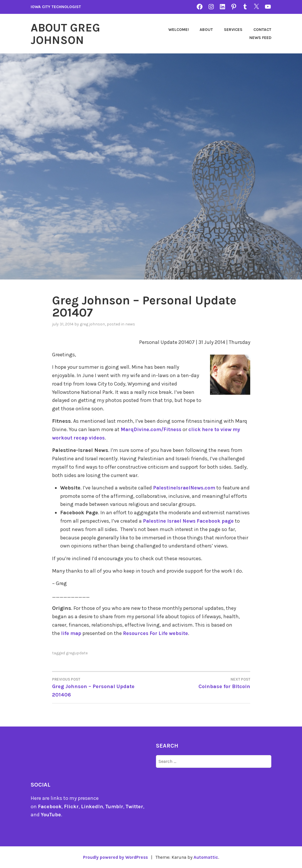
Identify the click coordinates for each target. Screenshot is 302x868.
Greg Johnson (92, 324)
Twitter (136, 806)
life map (71, 633)
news (130, 324)
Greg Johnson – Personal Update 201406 (102, 687)
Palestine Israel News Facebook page (190, 520)
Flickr (72, 806)
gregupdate (77, 652)
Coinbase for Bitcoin (201, 682)
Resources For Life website (157, 633)
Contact (262, 29)
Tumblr (115, 806)
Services (233, 29)
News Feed (260, 37)
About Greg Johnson (67, 33)
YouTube (51, 814)
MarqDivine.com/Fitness (152, 429)
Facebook (50, 806)
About (206, 29)
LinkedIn (93, 806)
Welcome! (179, 29)
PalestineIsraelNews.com (185, 487)
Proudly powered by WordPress (115, 857)
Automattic (207, 857)
